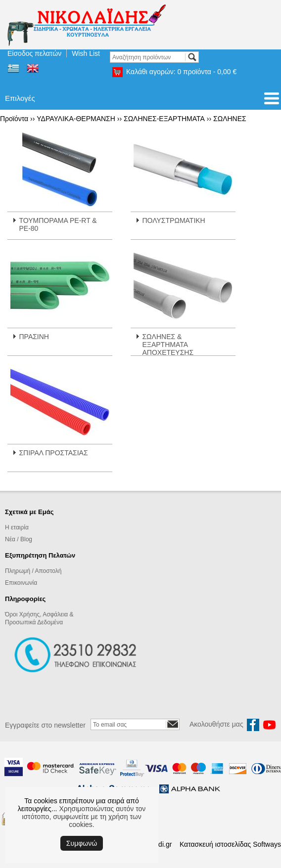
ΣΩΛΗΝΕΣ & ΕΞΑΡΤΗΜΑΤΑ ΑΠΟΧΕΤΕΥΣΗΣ (168, 345)
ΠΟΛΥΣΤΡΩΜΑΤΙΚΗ (173, 220)
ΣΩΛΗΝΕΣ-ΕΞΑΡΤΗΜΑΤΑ (164, 119)
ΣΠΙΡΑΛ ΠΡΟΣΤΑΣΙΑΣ (53, 453)
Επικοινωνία (21, 583)
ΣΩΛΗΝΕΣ (230, 119)
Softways (267, 844)
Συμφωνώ (82, 843)
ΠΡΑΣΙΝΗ (34, 337)
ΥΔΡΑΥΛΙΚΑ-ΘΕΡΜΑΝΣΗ (76, 119)
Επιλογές (20, 98)
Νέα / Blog (19, 539)
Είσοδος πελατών (34, 53)
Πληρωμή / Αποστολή (33, 571)
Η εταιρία (17, 527)
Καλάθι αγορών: (181, 72)
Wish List (86, 53)
